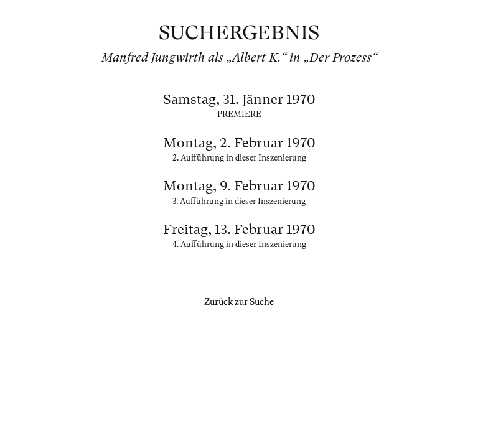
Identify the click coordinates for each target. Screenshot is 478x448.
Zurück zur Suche (239, 302)
